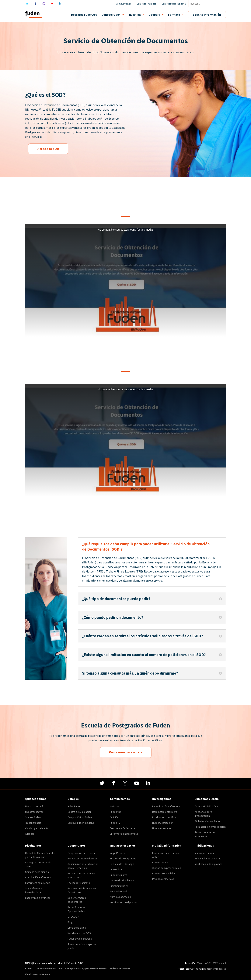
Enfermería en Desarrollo (124, 834)
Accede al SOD (48, 149)
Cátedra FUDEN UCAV (206, 806)
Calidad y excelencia (37, 828)
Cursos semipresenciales (167, 868)
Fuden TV (115, 823)
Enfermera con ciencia (38, 883)
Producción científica (164, 817)
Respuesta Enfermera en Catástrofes (82, 890)
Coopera (154, 15)
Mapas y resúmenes (206, 853)
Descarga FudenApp (84, 15)
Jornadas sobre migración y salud (82, 946)
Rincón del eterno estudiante (205, 834)
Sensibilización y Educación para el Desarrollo (83, 866)
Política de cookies (120, 968)
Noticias (114, 806)
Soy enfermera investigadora (34, 890)
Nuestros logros (34, 812)
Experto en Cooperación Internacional (81, 875)
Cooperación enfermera (81, 853)
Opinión (114, 817)
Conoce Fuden (111, 15)
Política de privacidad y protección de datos (83, 968)
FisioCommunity (119, 886)
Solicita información (207, 15)
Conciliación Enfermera (38, 877)
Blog (70, 922)
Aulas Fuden (74, 806)
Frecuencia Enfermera (122, 828)
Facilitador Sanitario (79, 883)
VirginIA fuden (118, 853)
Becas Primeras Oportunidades (76, 909)
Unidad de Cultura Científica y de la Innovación (41, 855)
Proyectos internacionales (82, 858)
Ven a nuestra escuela (126, 752)
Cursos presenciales (164, 873)
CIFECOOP (73, 917)
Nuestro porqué (34, 806)
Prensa (29, 968)
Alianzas (30, 834)
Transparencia (33, 823)
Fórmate (174, 15)
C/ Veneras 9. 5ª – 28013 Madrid (211, 963)
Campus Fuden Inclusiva (81, 823)
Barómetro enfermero (165, 812)
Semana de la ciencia (37, 872)
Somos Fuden (33, 817)
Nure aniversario (162, 828)
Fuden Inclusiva (119, 875)
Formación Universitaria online (166, 855)
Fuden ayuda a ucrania (80, 939)
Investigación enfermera (166, 806)
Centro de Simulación (80, 812)
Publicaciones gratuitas (208, 858)
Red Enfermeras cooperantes (77, 900)
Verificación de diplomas (124, 902)
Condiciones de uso (46, 968)
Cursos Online (160, 862)
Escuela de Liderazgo (122, 864)
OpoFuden (116, 869)
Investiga (135, 15)
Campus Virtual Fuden (80, 817)
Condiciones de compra (38, 974)
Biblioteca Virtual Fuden (208, 821)
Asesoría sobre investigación (203, 814)
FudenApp (116, 812)
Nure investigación (163, 823)
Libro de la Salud (77, 928)
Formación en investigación (210, 827)
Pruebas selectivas (163, 879)
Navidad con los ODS (79, 933)
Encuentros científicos (38, 898)
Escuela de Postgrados (123, 858)
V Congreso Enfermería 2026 (38, 864)
